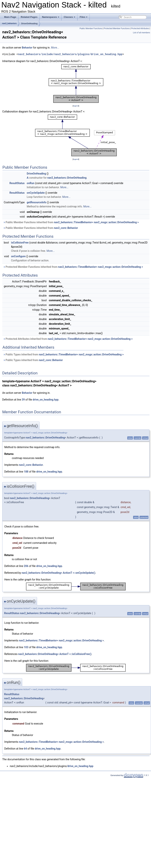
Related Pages (29, 17)
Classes (69, 17)
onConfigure (18, 256)
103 (26, 647)
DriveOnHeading (29, 24)
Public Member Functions (91, 28)
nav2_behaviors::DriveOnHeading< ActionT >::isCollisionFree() (55, 654)
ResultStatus (17, 183)
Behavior (27, 48)
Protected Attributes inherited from (68, 339)
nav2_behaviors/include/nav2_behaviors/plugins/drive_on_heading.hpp (70, 54)
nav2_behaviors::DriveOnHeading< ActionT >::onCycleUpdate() (58, 573)
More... (55, 48)
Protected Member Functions (117, 28)
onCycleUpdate (36, 193)
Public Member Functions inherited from (71, 222)
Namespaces (51, 17)
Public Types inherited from (63, 354)
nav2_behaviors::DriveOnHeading (67, 178)
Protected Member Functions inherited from (73, 267)
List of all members (142, 33)
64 (25, 749)
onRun (30, 183)
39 (23, 400)
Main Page (10, 17)
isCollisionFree (20, 243)
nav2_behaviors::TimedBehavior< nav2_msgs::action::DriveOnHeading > (96, 222)
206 (26, 566)
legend (76, 106)
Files (84, 17)
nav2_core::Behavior (66, 228)
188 (26, 472)
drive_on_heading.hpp (46, 400)
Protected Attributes (140, 28)
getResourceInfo (36, 202)
